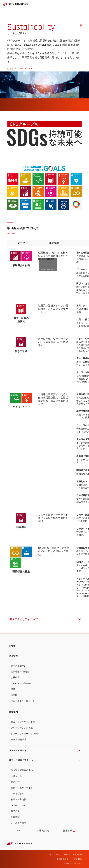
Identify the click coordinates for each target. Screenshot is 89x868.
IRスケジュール (19, 805)
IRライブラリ (17, 794)
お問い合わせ (43, 830)
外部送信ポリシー (64, 859)
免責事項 (15, 817)
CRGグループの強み (21, 683)
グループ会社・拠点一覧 (23, 701)
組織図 (14, 695)
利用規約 (78, 859)
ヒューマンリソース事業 (23, 722)
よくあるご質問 (19, 823)
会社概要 (15, 677)
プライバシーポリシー (73, 855)
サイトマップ (55, 855)
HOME (10, 69)
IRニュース (16, 776)
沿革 (13, 689)
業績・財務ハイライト (22, 788)
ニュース (18, 830)
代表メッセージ (19, 666)
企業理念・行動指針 (21, 672)
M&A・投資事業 (19, 739)
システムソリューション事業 (25, 734)
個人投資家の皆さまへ (22, 770)
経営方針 (15, 782)
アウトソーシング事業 (22, 728)
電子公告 (15, 811)
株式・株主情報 (19, 799)
